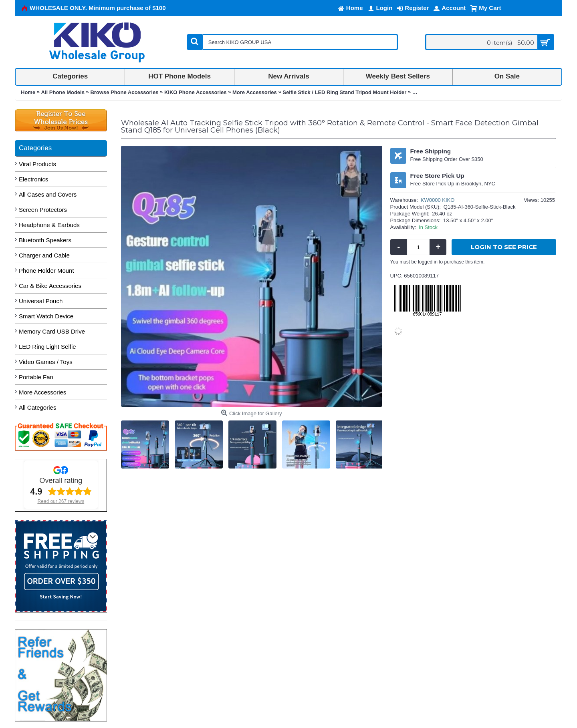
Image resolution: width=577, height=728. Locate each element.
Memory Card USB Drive (52, 331)
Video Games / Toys (46, 362)
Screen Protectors (43, 210)
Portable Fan (36, 377)
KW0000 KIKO (438, 200)
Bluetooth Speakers (45, 240)
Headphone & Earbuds (49, 225)
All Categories (37, 407)
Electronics (33, 179)
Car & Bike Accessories (50, 286)
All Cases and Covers (48, 194)
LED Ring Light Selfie (47, 347)
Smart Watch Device (46, 316)
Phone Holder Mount (46, 270)
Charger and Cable (44, 255)
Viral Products (37, 164)
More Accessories (42, 392)
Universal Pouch (41, 301)
